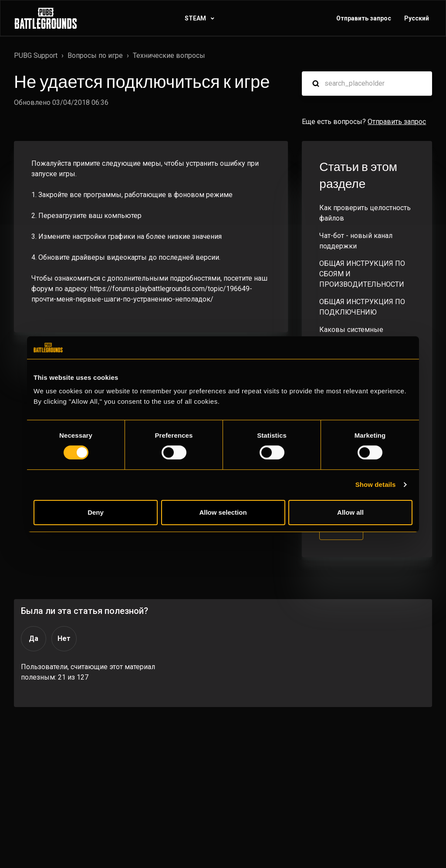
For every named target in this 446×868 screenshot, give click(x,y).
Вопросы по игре (95, 55)
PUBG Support (36, 55)
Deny (96, 512)
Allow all (350, 512)
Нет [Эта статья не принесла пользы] (64, 638)
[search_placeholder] (367, 84)
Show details (376, 484)
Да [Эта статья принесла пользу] (34, 638)
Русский (417, 18)
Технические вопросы (169, 55)
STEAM (196, 18)
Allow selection (223, 512)
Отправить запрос (364, 18)
